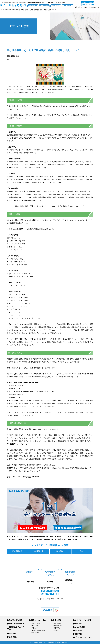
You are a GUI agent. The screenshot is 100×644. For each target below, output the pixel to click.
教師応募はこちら (69, 582)
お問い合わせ (56, 6)
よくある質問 (80, 627)
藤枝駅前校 (60, 551)
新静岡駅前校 (17, 551)
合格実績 (12, 634)
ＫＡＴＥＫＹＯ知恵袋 (83, 620)
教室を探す (57, 620)
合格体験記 (13, 637)
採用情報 (50, 582)
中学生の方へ (36, 626)
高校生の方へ (36, 628)
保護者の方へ (36, 633)
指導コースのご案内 (38, 620)
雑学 (8, 60)
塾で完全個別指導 (33, 6)
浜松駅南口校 (39, 551)
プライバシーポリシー (83, 637)
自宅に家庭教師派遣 (44, 6)
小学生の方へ (36, 623)
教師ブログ (79, 624)
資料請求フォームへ (30, 573)
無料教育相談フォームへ (70, 573)
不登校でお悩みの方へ (38, 630)
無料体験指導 (68, 6)
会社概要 (30, 582)
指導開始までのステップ (17, 629)
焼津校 (82, 551)
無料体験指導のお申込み (50, 573)
